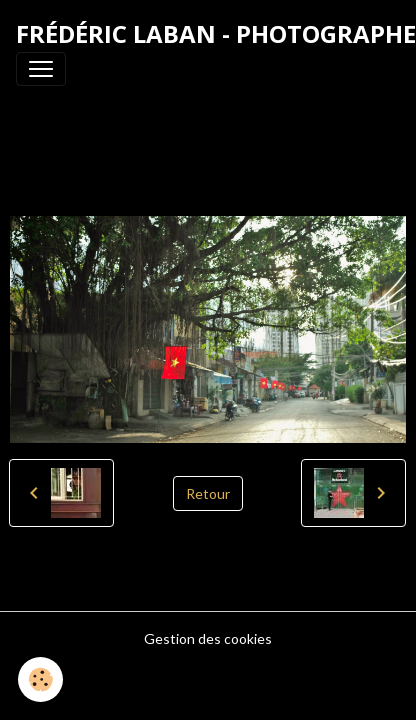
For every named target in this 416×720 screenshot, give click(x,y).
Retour (208, 493)
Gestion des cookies (208, 638)
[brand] (216, 34)
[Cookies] (40, 679)
